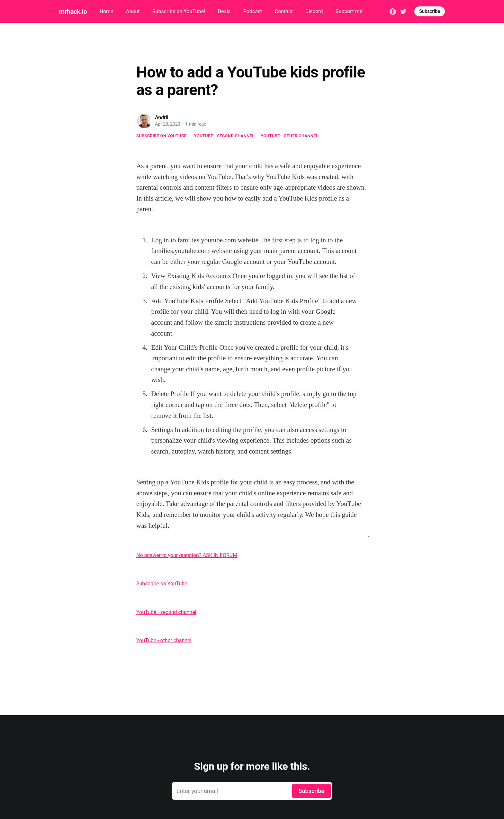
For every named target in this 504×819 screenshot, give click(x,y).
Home (107, 11)
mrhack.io (73, 12)
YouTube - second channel (224, 136)
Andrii (162, 117)
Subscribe (430, 11)
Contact (284, 11)
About (133, 11)
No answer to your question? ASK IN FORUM (187, 555)
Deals (224, 11)
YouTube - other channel (290, 136)
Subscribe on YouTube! (179, 11)
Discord (314, 11)
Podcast (253, 11)
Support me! (350, 11)
